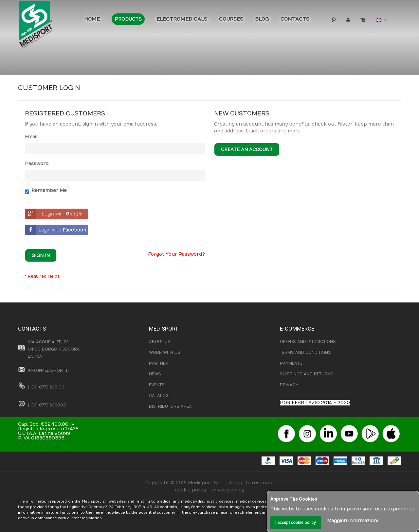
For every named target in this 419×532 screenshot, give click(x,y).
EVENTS (157, 385)
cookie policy (190, 490)
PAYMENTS (291, 363)
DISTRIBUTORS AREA (170, 406)
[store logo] (46, 26)
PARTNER (159, 363)
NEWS (155, 374)
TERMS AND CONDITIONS (305, 352)
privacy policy (228, 490)
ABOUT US (160, 342)
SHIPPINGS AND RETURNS (307, 374)
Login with (54, 214)
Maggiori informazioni (352, 521)
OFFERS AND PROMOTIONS (308, 342)
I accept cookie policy (296, 523)
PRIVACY (289, 385)
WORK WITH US (165, 352)
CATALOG (159, 396)
